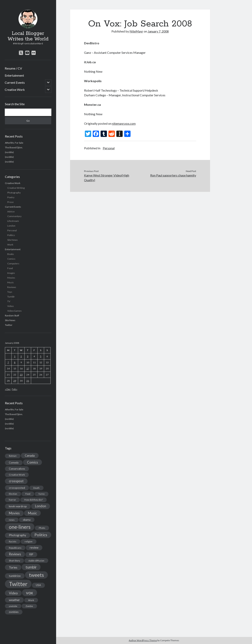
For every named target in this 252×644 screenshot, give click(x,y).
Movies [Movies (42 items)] (14, 513)
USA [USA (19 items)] (38, 585)
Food (10, 268)
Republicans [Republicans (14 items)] (15, 548)
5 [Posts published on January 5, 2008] (41, 356)
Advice (11, 211)
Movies (11, 278)
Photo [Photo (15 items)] (42, 528)
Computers (13, 263)
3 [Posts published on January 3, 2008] (28, 356)
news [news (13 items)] (12, 520)
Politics (11, 235)
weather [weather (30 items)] (14, 600)
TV (9, 301)
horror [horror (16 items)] (12, 500)
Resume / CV (13, 68)
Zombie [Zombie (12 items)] (29, 606)
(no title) (9, 152)
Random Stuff (12, 315)
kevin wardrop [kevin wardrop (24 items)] (18, 506)
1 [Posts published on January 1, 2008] (15, 356)
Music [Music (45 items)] (32, 513)
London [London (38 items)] (41, 506)
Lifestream (13, 221)
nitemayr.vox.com (124, 123)
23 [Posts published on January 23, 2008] (21, 375)
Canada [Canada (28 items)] (30, 455)
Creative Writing (16, 188)
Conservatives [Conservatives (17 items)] (17, 469)
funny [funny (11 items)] (42, 494)
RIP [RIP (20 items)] (31, 554)
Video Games (14, 311)
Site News (13, 240)
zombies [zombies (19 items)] (14, 612)
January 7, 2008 (158, 31)
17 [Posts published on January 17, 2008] (28, 368)
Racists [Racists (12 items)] (13, 541)
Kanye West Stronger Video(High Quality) (107, 178)
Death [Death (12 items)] (36, 488)
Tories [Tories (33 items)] (13, 567)
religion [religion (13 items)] (29, 541)
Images (11, 273)
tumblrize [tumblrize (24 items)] (15, 576)
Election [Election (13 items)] (13, 494)
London (11, 226)
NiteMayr (136, 31)
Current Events (15, 82)
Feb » (15, 389)
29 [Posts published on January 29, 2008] (15, 381)
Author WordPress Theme (143, 640)
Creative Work (15, 90)
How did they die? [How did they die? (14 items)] (33, 500)
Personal (12, 230)
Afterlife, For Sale (14, 143)
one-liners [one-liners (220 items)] (20, 527)
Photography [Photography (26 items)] (18, 535)
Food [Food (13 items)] (28, 494)
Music (11, 282)
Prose (10, 202)
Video (10, 306)
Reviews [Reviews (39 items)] (15, 554)
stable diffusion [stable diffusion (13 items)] (36, 561)
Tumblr (11, 297)
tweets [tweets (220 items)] (36, 575)
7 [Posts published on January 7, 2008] (8, 362)
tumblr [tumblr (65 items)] (31, 567)
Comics (11, 259)
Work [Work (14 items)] (31, 600)
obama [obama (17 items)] (27, 520)
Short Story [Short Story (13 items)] (14, 561)
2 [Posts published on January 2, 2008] (21, 356)
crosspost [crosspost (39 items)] (16, 481)
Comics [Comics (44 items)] (32, 462)
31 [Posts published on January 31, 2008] (28, 381)
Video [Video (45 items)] (13, 593)
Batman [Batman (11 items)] (13, 456)
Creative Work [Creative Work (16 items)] (17, 475)
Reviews (12, 287)
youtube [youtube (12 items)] (13, 606)
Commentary (14, 216)
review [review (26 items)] (34, 548)
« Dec (8, 389)
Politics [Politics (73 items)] (41, 535)
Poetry (11, 197)
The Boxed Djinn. (14, 147)
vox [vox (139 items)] (30, 593)
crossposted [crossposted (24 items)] (17, 488)
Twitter (9, 325)
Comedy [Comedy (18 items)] (14, 463)
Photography (14, 193)
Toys (10, 292)
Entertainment (14, 75)
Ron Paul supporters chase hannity (173, 175)
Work (10, 245)
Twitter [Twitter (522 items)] (18, 584)
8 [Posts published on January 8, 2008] (15, 362)
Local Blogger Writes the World (28, 36)
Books (11, 254)
